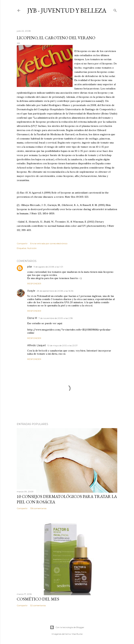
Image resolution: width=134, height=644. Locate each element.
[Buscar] (115, 10)
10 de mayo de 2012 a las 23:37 (62, 345)
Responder (34, 284)
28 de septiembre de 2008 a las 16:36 (55, 291)
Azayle (31, 291)
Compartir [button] (22, 243)
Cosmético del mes (38, 599)
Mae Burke (77, 634)
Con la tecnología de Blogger (67, 627)
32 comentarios (38, 605)
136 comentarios (38, 508)
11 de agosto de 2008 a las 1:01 (48, 267)
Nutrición (32, 248)
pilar (30, 267)
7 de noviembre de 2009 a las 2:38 (56, 318)
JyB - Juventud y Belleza (67, 10)
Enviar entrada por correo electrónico (49, 243)
